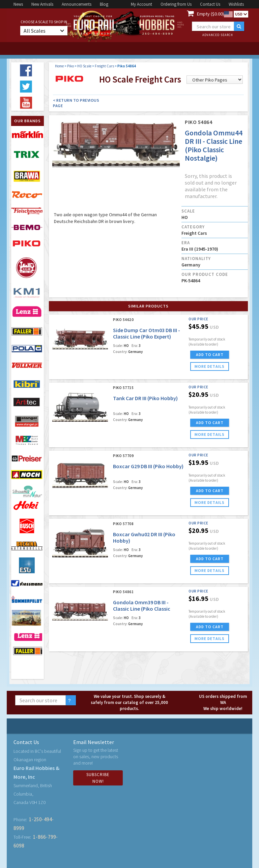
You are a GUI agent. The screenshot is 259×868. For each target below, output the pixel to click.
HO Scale (84, 66)
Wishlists (236, 4)
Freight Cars (104, 66)
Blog (104, 4)
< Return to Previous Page (76, 103)
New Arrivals (42, 4)
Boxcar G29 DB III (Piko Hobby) (148, 466)
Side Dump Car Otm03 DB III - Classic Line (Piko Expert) (147, 333)
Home (59, 66)
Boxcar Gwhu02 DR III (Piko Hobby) (144, 537)
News (18, 4)
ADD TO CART (210, 355)
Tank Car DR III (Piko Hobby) (145, 398)
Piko (70, 66)
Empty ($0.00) (210, 14)
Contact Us (210, 4)
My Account (141, 4)
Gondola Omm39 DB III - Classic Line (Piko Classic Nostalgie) (142, 609)
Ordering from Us (176, 4)
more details (210, 366)
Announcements (77, 4)
